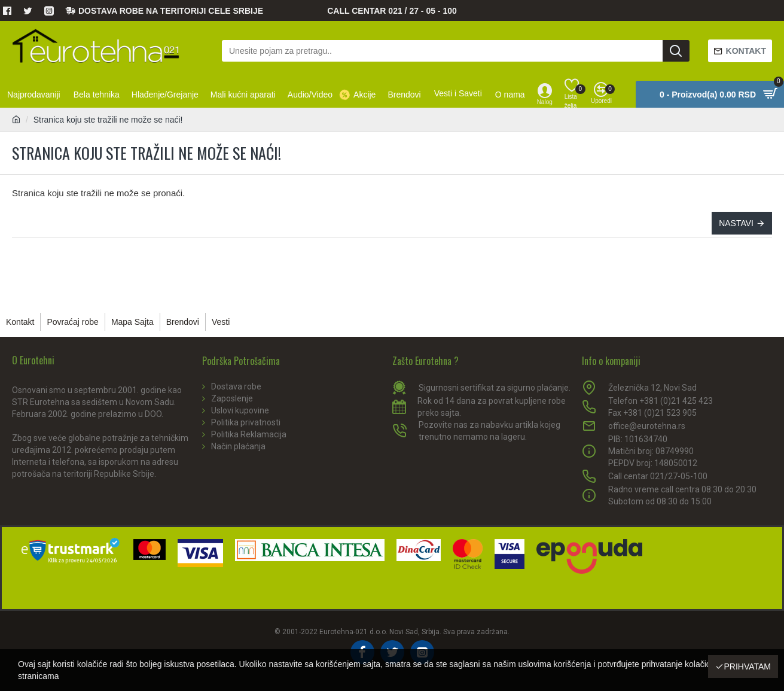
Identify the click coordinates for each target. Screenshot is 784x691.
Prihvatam (747, 666)
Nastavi (736, 223)
